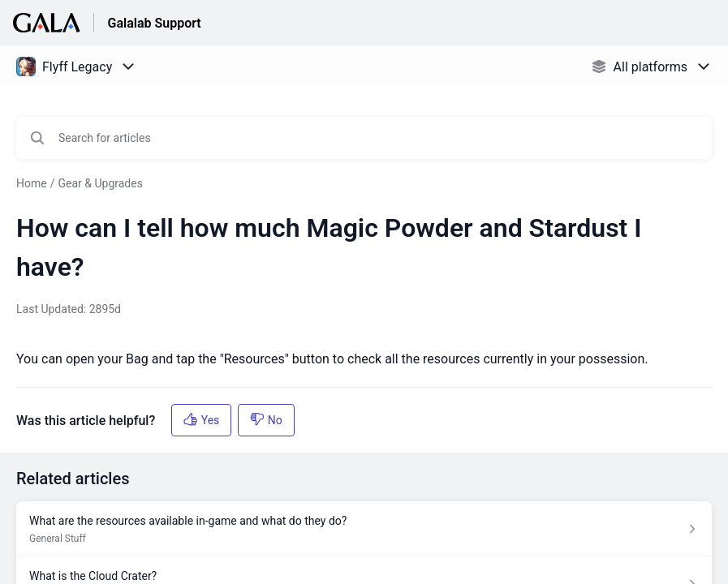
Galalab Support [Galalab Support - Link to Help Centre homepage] (154, 23)
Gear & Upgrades (100, 183)
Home (32, 183)
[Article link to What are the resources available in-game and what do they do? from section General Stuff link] (364, 529)
